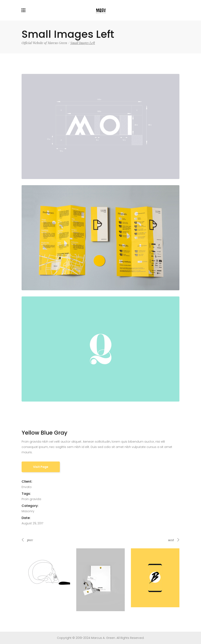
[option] (46, 573)
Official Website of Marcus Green (44, 43)
